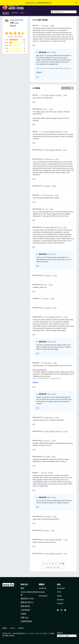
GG (46, 473)
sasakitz (48, 186)
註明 (8, 633)
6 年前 (54, 363)
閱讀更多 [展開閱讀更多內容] (39, 72)
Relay (59, 596)
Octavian (48, 308)
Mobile (42, 592)
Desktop (42, 588)
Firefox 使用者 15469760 (53, 317)
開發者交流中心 (27, 602)
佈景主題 (15, 13)
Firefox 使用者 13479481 (53, 540)
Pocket (60, 603)
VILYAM (47, 457)
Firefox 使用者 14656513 (53, 431)
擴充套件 (6, 13)
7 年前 (54, 517)
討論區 (23, 614)
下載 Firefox (32, 3)
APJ (46, 109)
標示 (34, 45)
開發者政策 (25, 606)
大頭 (46, 209)
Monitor (60, 600)
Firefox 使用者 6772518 (53, 227)
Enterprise (43, 596)
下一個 (61, 564)
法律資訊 (21, 628)
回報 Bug (24, 618)
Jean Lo (47, 441)
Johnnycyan (49, 159)
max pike (48, 517)
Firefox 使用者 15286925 (53, 95)
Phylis (47, 299)
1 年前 (65, 95)
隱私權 (5, 628)
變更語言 (60, 633)
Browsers (61, 588)
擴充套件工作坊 (27, 599)
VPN (59, 592)
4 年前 (54, 186)
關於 (23, 588)
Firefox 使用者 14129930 (53, 554)
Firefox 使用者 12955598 (53, 132)
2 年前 (65, 132)
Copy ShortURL (17, 20)
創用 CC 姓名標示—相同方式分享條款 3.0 (36, 633)
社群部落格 (25, 610)
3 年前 (56, 159)
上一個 (45, 564)
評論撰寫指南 (26, 621)
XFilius (47, 530)
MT (46, 285)
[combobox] (64, 12)
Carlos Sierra (49, 417)
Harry (47, 26)
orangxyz (48, 275)
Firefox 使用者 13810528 (53, 150)
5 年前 (52, 26)
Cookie (12, 628)
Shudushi (48, 363)
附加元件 (24, 584)
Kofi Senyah (49, 195)
